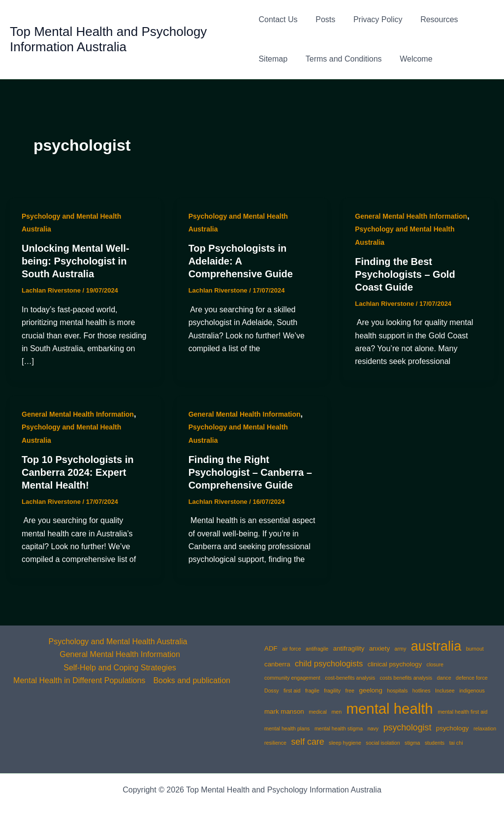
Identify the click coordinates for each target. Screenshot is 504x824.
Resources (432, 19)
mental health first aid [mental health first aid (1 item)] (462, 712)
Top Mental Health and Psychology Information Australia (108, 39)
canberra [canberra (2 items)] (277, 664)
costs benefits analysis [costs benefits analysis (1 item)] (406, 678)
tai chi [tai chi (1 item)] (456, 743)
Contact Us (278, 19)
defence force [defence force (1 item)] (472, 678)
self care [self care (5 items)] (307, 742)
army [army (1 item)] (401, 649)
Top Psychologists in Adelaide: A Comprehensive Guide (241, 261)
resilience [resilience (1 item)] (275, 743)
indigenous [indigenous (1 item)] (472, 691)
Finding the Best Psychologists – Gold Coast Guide (405, 274)
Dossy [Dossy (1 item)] (272, 691)
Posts (323, 19)
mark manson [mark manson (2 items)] (284, 711)
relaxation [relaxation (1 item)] (485, 728)
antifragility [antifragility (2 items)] (349, 648)
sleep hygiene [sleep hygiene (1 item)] (345, 743)
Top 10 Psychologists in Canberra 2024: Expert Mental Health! (78, 472)
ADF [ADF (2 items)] (271, 648)
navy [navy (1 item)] (373, 728)
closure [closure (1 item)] (435, 664)
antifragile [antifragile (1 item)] (317, 649)
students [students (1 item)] (435, 743)
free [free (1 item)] (350, 691)
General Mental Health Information (411, 216)
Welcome (411, 59)
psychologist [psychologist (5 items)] (408, 727)
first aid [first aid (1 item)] (292, 691)
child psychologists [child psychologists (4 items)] (329, 664)
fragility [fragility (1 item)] (332, 691)
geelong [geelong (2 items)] (370, 690)
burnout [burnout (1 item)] (475, 649)
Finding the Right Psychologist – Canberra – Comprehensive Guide (250, 472)
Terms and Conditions (341, 59)
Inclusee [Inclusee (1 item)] (445, 691)
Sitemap (273, 59)
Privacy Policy (374, 19)
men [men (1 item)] (336, 712)
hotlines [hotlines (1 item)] (422, 691)
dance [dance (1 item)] (444, 678)
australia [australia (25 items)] (436, 646)
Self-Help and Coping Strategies (120, 668)
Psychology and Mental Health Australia (118, 642)
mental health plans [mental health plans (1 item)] (287, 728)
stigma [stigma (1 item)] (412, 743)
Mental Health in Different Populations (79, 680)
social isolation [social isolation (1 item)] (383, 743)
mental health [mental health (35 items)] (390, 709)
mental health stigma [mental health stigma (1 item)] (339, 728)
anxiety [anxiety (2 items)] (379, 648)
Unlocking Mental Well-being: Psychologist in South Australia (76, 261)
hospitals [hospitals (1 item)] (397, 691)
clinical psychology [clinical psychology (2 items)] (395, 664)
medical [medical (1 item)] (318, 712)
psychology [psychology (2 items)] (453, 728)
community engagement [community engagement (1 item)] (292, 678)
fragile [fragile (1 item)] (312, 691)
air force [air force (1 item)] (292, 649)
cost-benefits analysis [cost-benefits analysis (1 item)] (350, 678)
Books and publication (192, 680)
